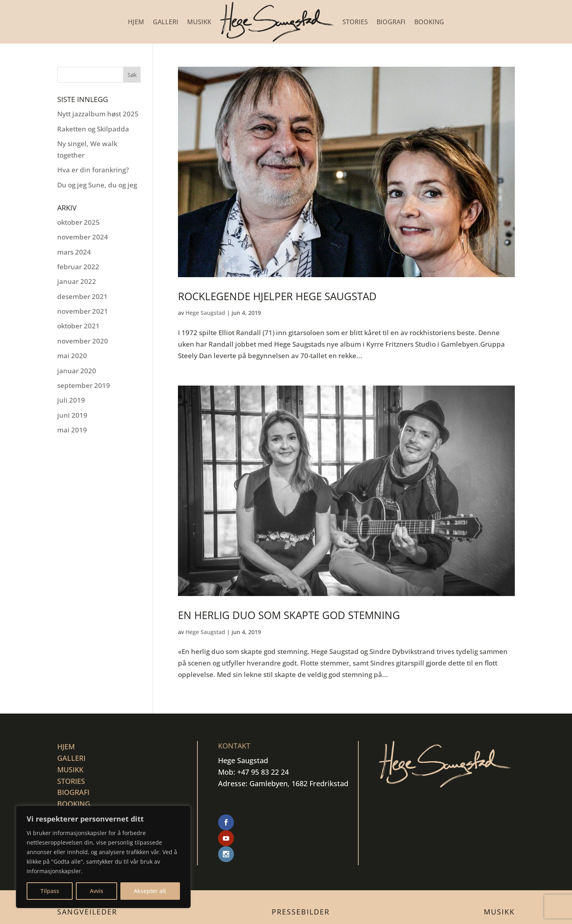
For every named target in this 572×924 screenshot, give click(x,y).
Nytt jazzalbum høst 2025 (98, 114)
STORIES (355, 22)
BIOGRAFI (391, 22)
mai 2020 (72, 356)
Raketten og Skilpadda (93, 129)
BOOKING (429, 22)
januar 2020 (77, 371)
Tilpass (50, 891)
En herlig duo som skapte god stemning (289, 615)
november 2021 (83, 311)
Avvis (97, 891)
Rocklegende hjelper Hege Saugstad (277, 296)
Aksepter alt (150, 891)
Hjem (136, 22)
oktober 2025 (78, 222)
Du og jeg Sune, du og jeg (97, 185)
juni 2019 (72, 415)
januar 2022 (77, 281)
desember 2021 (82, 296)
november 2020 (83, 341)
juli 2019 (71, 400)
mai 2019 (72, 430)
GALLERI (166, 22)
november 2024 (83, 237)
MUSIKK (199, 22)
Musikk (499, 880)
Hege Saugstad (205, 313)
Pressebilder (301, 880)
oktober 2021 (78, 326)
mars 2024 (74, 252)
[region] (103, 857)
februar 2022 (78, 267)
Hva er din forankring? (93, 170)
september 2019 (84, 385)
